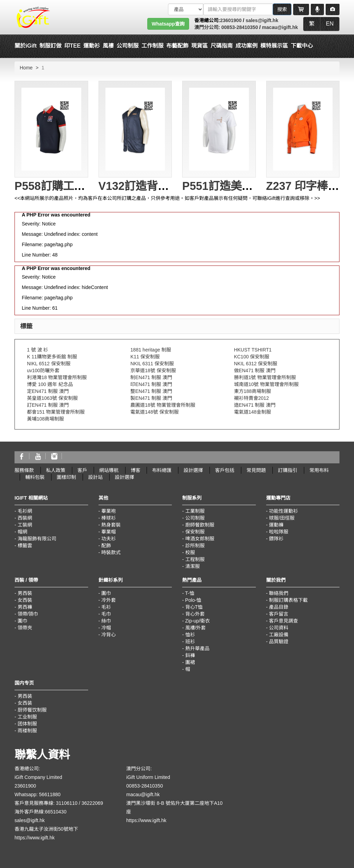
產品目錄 (279, 607)
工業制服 (195, 511)
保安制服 (195, 532)
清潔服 (193, 566)
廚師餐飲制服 (200, 525)
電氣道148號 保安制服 (154, 412)
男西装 (25, 696)
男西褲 (25, 607)
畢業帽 (109, 532)
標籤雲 (25, 546)
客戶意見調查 (283, 621)
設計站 (95, 477)
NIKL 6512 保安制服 (49, 364)
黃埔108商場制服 (45, 419)
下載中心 (302, 46)
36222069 (92, 803)
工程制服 (195, 559)
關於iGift (26, 46)
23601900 (231, 20)
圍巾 (22, 621)
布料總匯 (162, 470)
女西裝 (25, 600)
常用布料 (319, 470)
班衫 (190, 642)
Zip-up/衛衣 (198, 621)
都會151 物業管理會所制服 (56, 412)
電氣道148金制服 (253, 412)
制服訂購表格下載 (288, 600)
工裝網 (25, 525)
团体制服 (27, 724)
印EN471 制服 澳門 (151, 384)
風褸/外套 (196, 628)
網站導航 (109, 470)
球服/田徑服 (282, 518)
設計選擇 (193, 470)
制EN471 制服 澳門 (151, 377)
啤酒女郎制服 (200, 539)
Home (26, 68)
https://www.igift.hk (35, 838)
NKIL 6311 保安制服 (152, 364)
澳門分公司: (207, 27)
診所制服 (195, 546)
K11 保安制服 (145, 357)
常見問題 (256, 470)
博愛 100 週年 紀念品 (50, 384)
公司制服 (195, 518)
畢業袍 (109, 511)
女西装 (25, 703)
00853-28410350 (239, 27)
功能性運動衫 (283, 511)
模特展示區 (274, 46)
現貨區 (199, 46)
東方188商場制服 (253, 391)
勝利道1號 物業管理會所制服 (265, 377)
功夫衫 (109, 539)
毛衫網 (25, 511)
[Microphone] (317, 9)
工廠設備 (279, 635)
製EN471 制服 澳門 (151, 398)
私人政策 (56, 470)
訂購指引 (288, 470)
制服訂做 (50, 46)
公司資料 (279, 628)
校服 (190, 552)
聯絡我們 (279, 593)
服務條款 (24, 470)
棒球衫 (109, 518)
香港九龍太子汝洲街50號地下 (46, 829)
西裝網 (25, 518)
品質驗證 (279, 642)
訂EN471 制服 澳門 (48, 405)
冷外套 (109, 600)
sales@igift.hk (262, 20)
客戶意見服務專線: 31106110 (46, 803)
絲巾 (106, 621)
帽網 (22, 532)
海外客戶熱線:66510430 (40, 812)
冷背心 (109, 635)
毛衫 (106, 607)
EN (330, 24)
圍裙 (190, 662)
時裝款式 (111, 552)
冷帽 (106, 628)
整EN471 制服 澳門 (151, 391)
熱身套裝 (111, 525)
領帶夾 (25, 628)
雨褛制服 (27, 731)
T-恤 (189, 593)
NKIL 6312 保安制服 (256, 364)
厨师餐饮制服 (32, 710)
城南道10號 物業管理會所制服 (266, 384)
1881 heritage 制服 (151, 350)
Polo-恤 (193, 600)
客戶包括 (225, 470)
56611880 (50, 794)
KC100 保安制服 (252, 357)
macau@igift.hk (280, 27)
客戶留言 (279, 614)
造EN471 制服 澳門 (255, 405)
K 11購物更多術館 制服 (52, 357)
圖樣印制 (66, 477)
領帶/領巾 (28, 614)
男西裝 (25, 593)
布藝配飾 (177, 46)
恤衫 (190, 635)
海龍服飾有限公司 (37, 539)
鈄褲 (190, 655)
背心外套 (195, 614)
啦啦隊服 (279, 532)
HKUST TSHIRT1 (253, 350)
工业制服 (27, 717)
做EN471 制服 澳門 (255, 370)
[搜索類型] (186, 9)
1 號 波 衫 (38, 350)
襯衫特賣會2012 (251, 398)
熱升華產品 (197, 648)
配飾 (106, 546)
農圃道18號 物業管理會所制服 (163, 405)
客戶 (82, 470)
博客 (136, 470)
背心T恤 (194, 607)
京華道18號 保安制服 (153, 370)
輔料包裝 (35, 477)
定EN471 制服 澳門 (48, 391)
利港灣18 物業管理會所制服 (57, 377)
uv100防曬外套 (43, 370)
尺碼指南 (222, 46)
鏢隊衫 (276, 539)
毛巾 (106, 614)
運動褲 (276, 525)
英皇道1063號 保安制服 (52, 398)
